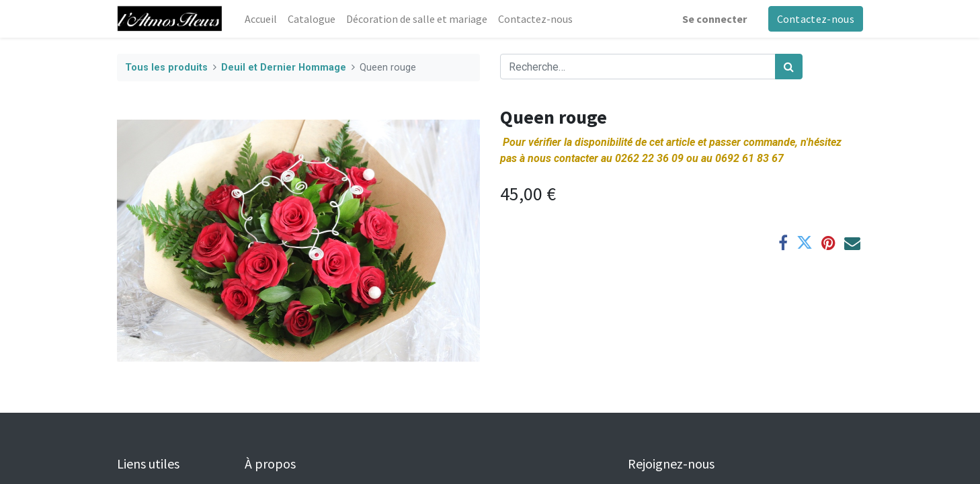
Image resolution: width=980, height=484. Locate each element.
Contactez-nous (816, 19)
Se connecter (714, 19)
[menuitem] (261, 19)
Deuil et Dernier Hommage (284, 68)
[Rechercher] (789, 67)
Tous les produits (166, 68)
